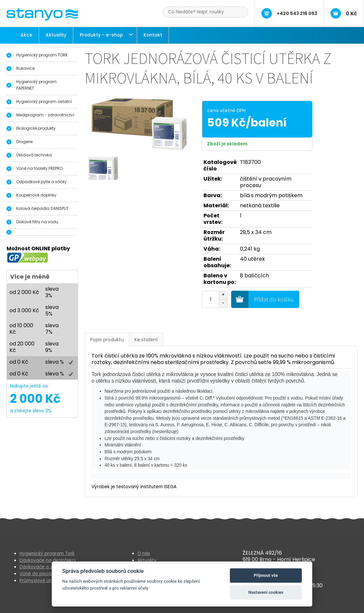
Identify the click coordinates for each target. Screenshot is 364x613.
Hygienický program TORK (42, 55)
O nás (144, 554)
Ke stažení (146, 340)
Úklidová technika (34, 155)
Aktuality (56, 35)
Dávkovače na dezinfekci (48, 560)
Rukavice (25, 68)
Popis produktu (107, 340)
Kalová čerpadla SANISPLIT (42, 208)
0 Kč (351, 14)
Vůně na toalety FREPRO (39, 168)
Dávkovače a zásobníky (46, 567)
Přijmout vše (266, 575)
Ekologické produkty (36, 128)
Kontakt (153, 35)
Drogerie (24, 142)
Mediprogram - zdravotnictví (45, 115)
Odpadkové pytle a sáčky (42, 182)
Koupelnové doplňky (36, 195)
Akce (26, 35)
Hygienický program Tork (47, 554)
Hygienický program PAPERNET (36, 85)
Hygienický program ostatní (44, 102)
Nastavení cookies (266, 592)
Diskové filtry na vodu (37, 222)
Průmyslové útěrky (40, 581)
